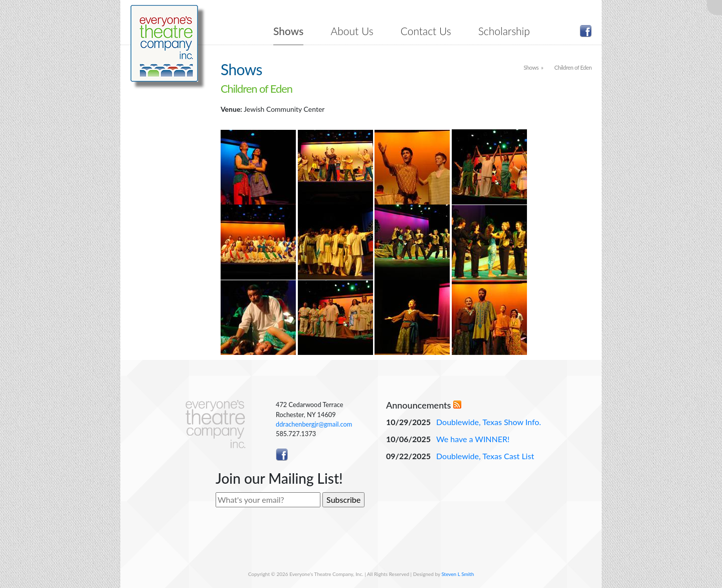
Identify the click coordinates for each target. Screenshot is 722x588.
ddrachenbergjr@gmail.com (314, 424)
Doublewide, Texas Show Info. (489, 422)
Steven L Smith (458, 574)
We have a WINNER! (473, 439)
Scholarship (504, 31)
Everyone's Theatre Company (164, 43)
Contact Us (426, 31)
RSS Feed (457, 405)
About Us (352, 31)
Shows (288, 31)
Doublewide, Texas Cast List (485, 456)
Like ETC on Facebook (586, 31)
